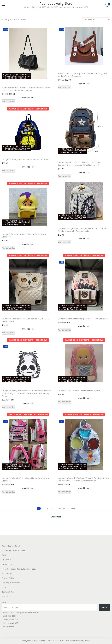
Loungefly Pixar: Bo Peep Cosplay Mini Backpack (79, 391)
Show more (56, 517)
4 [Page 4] (51, 509)
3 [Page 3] (47, 509)
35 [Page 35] (60, 509)
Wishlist (5, 597)
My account (7, 574)
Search (5, 602)
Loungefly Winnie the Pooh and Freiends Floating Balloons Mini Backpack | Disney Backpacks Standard (83, 479)
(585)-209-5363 (9, 616)
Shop (4, 587)
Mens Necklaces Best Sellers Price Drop (19, 569)
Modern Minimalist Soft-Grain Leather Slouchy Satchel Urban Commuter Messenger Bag (26, 89)
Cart (4, 555)
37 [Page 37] (68, 509)
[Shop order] (96, 20)
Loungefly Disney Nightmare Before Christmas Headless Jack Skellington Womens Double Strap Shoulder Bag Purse (27, 393)
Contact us (7, 564)
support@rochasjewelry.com (26, 612)
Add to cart (28, 98)
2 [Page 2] (43, 509)
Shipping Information (11, 583)
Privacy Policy (8, 578)
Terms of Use (8, 592)
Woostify (74, 641)
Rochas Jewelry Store (56, 4)
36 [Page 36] (64, 509)
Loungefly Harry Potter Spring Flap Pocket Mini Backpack (83, 319)
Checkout (6, 560)
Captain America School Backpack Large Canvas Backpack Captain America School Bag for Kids (80, 164)
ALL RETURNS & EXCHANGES (14, 551)
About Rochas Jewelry (12, 546)
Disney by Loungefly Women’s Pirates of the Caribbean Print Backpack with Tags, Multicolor (82, 230)
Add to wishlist (8, 101)
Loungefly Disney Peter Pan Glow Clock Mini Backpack (26, 159)
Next (73, 509)
